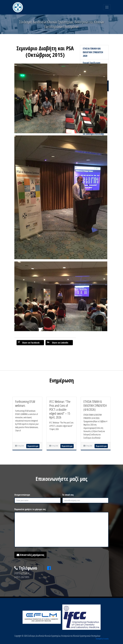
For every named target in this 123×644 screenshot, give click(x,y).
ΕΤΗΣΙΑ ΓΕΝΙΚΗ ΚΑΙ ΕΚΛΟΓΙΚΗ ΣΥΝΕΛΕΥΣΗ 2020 (93, 52)
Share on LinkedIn (58, 343)
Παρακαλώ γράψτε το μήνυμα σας (30, 509)
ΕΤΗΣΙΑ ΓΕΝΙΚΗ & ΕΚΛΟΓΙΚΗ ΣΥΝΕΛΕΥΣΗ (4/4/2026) (95, 405)
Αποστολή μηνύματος (30, 555)
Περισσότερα (33, 446)
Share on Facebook (29, 343)
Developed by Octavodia (102, 639)
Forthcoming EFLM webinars (25, 403)
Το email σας (68, 495)
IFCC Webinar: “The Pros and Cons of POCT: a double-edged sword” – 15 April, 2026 (60, 409)
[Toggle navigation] (107, 7)
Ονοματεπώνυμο (22, 495)
